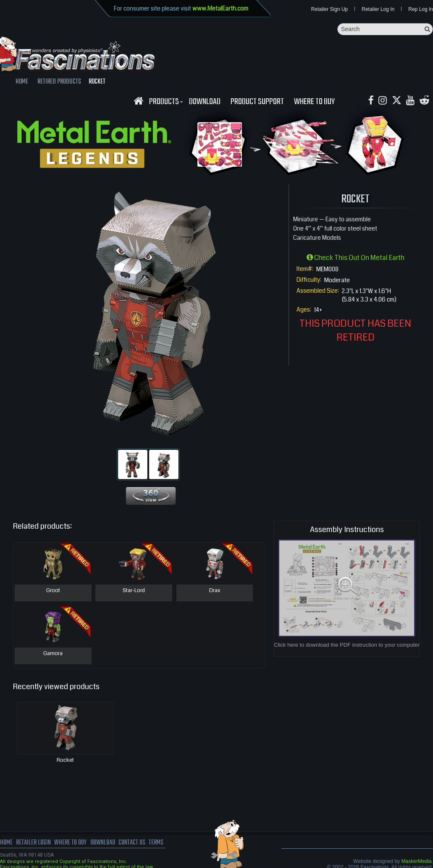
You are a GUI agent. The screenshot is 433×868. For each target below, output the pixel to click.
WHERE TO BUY (314, 102)
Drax (215, 591)
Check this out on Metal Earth (356, 258)
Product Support (257, 102)
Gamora (53, 654)
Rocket (65, 760)
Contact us (133, 843)
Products (165, 102)
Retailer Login (33, 843)
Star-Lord (134, 591)
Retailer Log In (378, 9)
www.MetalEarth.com (220, 8)
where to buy (71, 843)
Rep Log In (421, 9)
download (205, 102)
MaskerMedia (417, 861)
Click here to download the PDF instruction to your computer (347, 645)
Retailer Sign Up (329, 9)
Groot (53, 591)
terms (158, 843)
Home (6, 843)
